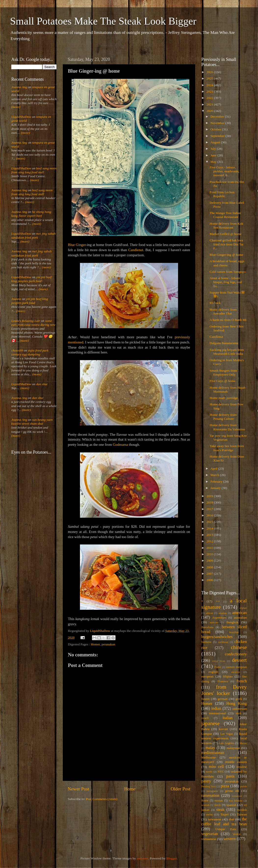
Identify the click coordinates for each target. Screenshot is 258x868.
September (218, 136)
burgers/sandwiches (217, 637)
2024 (210, 85)
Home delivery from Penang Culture (223, 417)
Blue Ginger (77, 245)
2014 (210, 528)
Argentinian (219, 618)
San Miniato (236, 800)
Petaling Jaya (208, 786)
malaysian (233, 748)
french (242, 681)
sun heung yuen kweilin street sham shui (32, 422)
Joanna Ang (19, 87)
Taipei (225, 814)
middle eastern (236, 762)
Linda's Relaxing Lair (26, 321)
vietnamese (209, 839)
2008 (210, 567)
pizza (225, 786)
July (214, 149)
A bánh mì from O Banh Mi (228, 320)
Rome (205, 800)
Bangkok (232, 622)
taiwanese (214, 819)
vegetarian (210, 834)
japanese (210, 723)
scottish (205, 805)
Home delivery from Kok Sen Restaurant (226, 225)
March (215, 475)
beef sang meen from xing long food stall (34, 170)
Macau (243, 743)
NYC (221, 772)
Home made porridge (224, 398)
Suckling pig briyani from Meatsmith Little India (227, 352)
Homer (95, 644)
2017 (210, 509)
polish (244, 786)
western (230, 839)
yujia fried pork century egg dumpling (30, 352)
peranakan (108, 644)
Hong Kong (237, 704)
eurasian (236, 672)
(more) (16, 107)
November (218, 123)
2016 (210, 515)
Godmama (120, 445)
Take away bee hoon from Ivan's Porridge (227, 448)
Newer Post (78, 789)
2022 (210, 98)
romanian (237, 796)
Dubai (218, 667)
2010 (210, 554)
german (222, 699)
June (214, 155)
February (217, 481)
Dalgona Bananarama (224, 343)
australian (240, 617)
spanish (231, 805)
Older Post (181, 789)
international (218, 713)
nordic (209, 772)
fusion (206, 699)
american (239, 613)
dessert (239, 660)
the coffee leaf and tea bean (224, 822)
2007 (210, 574)
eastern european (236, 667)
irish (239, 713)
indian (216, 708)
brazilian (234, 632)
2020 (210, 111)
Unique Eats (226, 829)
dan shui (42, 384)
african (209, 613)
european (207, 676)
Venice (237, 834)
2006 (210, 580)
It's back (215, 303)
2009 (210, 561)
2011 (210, 548)
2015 (210, 522)
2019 (210, 496)
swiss (209, 814)
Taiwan (242, 814)
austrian (214, 622)
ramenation (210, 796)
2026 (210, 72)
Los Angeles (227, 743)
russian (219, 800)
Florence (223, 681)
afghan (243, 608)
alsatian (223, 613)
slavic (218, 805)
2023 (210, 91)
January (216, 488)
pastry (206, 781)
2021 (210, 104)
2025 (210, 78)
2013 (210, 535)
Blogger (172, 858)
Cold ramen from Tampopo (228, 272)
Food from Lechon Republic (222, 194)
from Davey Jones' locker (224, 690)
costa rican (219, 661)
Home (130, 789)
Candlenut (136, 250)
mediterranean (213, 753)
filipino (228, 676)
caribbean (223, 642)
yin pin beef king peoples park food (31, 279)
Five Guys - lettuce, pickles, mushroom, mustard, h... (225, 171)
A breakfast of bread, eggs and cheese (227, 263)
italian (228, 718)
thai (232, 819)
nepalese (242, 767)
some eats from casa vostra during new (33, 323)
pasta (230, 776)
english (213, 672)
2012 (210, 541)
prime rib (232, 791)
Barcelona (207, 627)
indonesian (240, 709)
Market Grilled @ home (226, 234)
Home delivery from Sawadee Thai (223, 311)
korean (223, 729)
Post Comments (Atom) (102, 799)
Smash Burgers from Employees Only (223, 373)
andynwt (142, 858)
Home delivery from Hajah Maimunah (228, 389)
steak (220, 810)
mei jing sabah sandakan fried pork (33, 236)
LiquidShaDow (21, 117)
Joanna (16, 299)
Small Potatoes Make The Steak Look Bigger (103, 21)
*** (218, 601)
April (214, 468)
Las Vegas (227, 734)
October (216, 129)
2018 (210, 502)
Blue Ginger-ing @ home (226, 255)
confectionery (236, 654)
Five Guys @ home (223, 381)
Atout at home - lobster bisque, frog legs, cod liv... (226, 282)
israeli (205, 718)
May (214, 162)
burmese (206, 642)
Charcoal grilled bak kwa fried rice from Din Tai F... (227, 244)
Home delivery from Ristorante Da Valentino (227, 427)
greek (239, 699)
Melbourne (209, 757)
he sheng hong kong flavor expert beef (31, 214)
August (216, 142)
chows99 (17, 350)
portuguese (212, 791)
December (218, 116)
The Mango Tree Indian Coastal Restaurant (225, 215)
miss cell (216, 767)
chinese (239, 647)
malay (210, 748)
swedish (242, 810)
